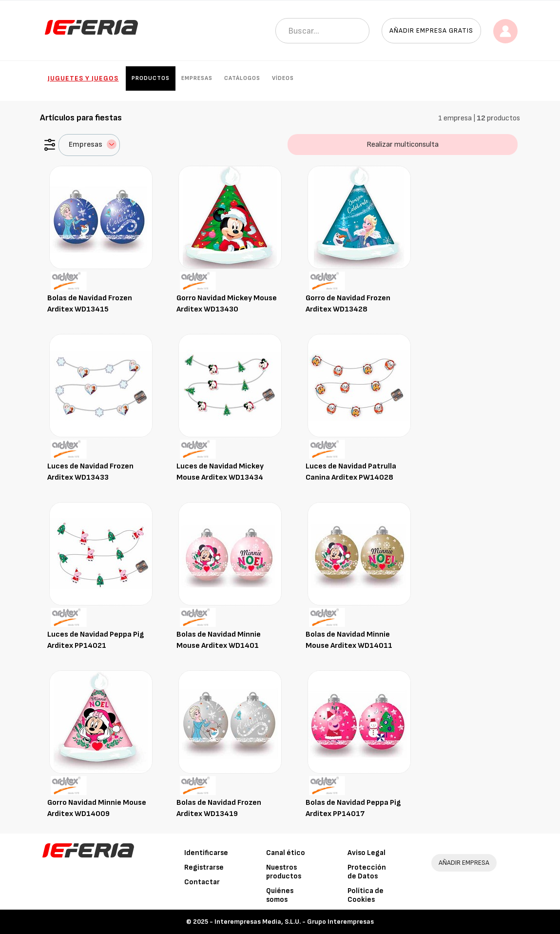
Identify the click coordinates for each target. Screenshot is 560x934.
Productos (151, 78)
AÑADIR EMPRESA (464, 863)
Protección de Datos (367, 872)
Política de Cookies (366, 895)
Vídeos (283, 78)
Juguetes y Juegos (83, 78)
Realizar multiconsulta (403, 145)
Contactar (202, 882)
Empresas (197, 78)
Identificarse (206, 853)
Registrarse (204, 867)
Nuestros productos (284, 872)
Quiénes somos (280, 895)
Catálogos (242, 78)
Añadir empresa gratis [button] (431, 30)
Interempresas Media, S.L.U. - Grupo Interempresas (294, 922)
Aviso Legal (367, 853)
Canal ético (286, 853)
